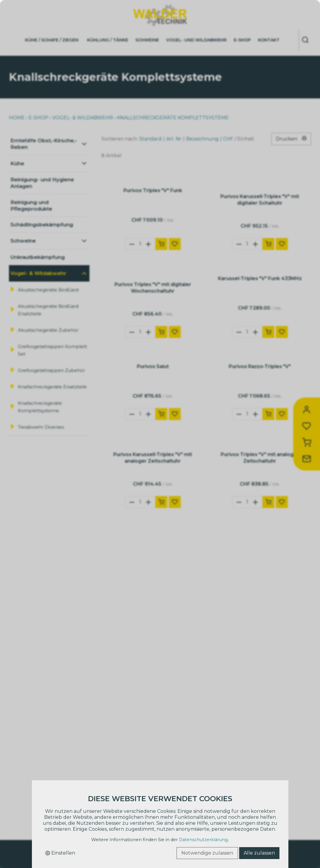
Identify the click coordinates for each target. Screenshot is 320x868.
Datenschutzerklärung (203, 840)
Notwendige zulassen (207, 853)
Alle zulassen (259, 853)
